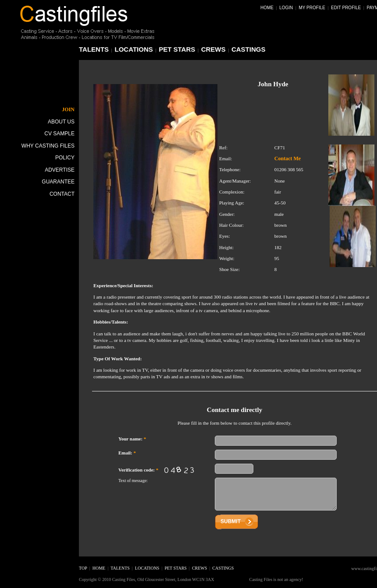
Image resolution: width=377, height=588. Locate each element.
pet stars (177, 49)
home (99, 568)
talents (94, 49)
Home (267, 8)
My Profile (312, 8)
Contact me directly (235, 410)
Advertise (60, 170)
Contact (62, 194)
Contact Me (288, 158)
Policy (65, 158)
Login (286, 8)
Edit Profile (346, 8)
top (83, 568)
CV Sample (59, 134)
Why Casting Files (48, 146)
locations (134, 49)
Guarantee (58, 182)
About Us (61, 122)
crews (213, 49)
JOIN (68, 109)
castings (249, 49)
